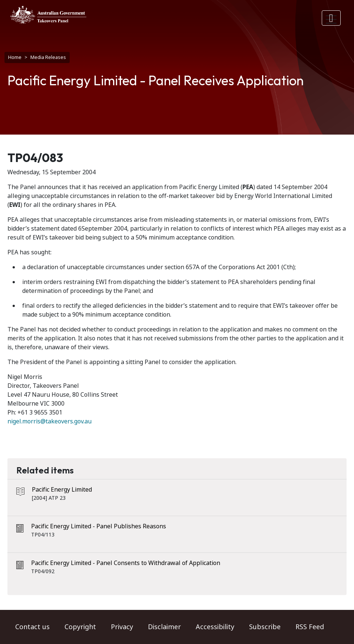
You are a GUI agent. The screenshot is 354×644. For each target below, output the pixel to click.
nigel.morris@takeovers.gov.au (49, 421)
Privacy (122, 627)
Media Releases (48, 57)
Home (15, 57)
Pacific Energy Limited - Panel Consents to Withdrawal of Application (126, 563)
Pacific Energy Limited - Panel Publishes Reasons (99, 526)
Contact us (32, 627)
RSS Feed (310, 627)
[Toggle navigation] (331, 18)
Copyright (80, 627)
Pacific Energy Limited (62, 490)
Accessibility (215, 627)
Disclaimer (164, 627)
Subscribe (265, 627)
